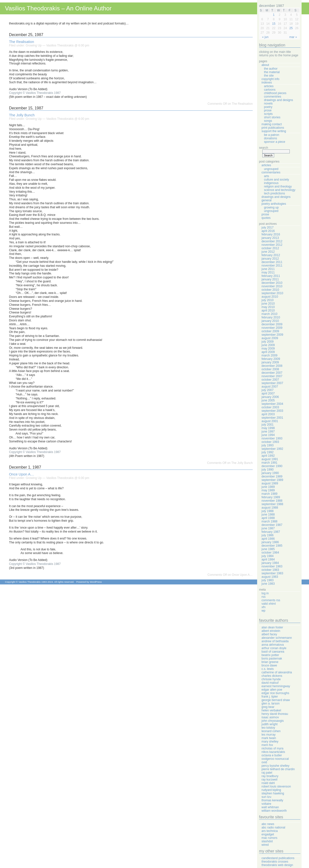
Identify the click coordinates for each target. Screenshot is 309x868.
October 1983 (270, 570)
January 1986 (270, 542)
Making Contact (272, 124)
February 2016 (271, 234)
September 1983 (272, 573)
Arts (267, 176)
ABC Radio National (273, 827)
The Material (272, 72)
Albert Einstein (271, 631)
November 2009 (272, 328)
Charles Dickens (272, 676)
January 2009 (270, 362)
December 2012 (272, 241)
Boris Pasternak (272, 659)
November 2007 (272, 376)
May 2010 (268, 307)
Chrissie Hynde (271, 679)
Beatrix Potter (270, 655)
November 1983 (272, 566)
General (267, 200)
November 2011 (272, 266)
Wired (265, 845)
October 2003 (270, 407)
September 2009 (272, 335)
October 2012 (270, 248)
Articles (269, 86)
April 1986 (268, 539)
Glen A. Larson (271, 703)
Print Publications (273, 128)
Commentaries (271, 172)
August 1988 (270, 508)
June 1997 (268, 432)
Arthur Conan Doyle (274, 648)
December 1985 (272, 546)
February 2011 (271, 276)
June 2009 (268, 345)
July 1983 (268, 580)
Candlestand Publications (278, 858)
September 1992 (272, 449)
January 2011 (270, 279)
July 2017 (268, 227)
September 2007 (272, 383)
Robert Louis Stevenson (276, 786)
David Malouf (270, 683)
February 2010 (271, 317)
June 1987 (268, 528)
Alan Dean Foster (272, 627)
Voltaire (266, 804)
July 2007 (268, 390)
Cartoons (270, 90)
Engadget (268, 834)
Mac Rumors (269, 838)
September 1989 (272, 480)
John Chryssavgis (273, 721)
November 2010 (272, 286)
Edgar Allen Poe (272, 690)
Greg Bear (268, 707)
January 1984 (270, 563)
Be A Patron (272, 135)
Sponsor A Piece (275, 142)
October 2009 (270, 331)
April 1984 (268, 559)
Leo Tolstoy (268, 728)
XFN (264, 607)
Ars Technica (270, 831)
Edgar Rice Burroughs (275, 693)
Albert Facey (269, 634)
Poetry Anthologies (274, 204)
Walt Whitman (270, 807)
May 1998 (268, 428)
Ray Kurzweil (269, 780)
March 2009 (269, 355)
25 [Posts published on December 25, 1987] (291, 28)
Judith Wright (270, 724)
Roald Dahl (268, 783)
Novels (268, 103)
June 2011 (268, 269)
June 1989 (268, 487)
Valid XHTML (269, 604)
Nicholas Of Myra (273, 748)
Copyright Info (270, 79)
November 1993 (272, 438)
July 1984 (268, 556)
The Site (269, 76)
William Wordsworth (274, 811)
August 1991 (270, 459)
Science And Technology (280, 190)
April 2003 (268, 414)
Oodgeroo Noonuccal (275, 759)
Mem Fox (267, 745)
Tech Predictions (275, 193)
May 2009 (268, 349)
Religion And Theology (278, 186)
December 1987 (272, 525)
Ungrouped (271, 169)
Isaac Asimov (270, 717)
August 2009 (270, 338)
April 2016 (268, 231)
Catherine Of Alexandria (277, 672)
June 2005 (268, 400)
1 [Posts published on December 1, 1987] (274, 15)
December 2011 (272, 262)
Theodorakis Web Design (277, 865)
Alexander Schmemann (277, 638)
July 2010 (268, 300)
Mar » (293, 37)
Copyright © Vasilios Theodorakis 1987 (35, 93)
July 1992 (268, 452)
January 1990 (270, 473)
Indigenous (271, 183)
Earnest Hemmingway (276, 686)
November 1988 (272, 501)
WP (264, 611)
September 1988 (272, 504)
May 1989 (268, 490)
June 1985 (268, 549)
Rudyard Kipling (271, 790)
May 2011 (268, 272)
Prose (268, 110)
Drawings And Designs (279, 100)
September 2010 (272, 293)
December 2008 (272, 366)
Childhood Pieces (275, 93)
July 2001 (268, 425)
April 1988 (268, 518)
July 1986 (268, 535)
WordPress (96, 582)
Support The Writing (274, 131)
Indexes (267, 83)
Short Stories (272, 117)
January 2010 (270, 321)
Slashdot (267, 841)
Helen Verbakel (271, 710)
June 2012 (268, 252)
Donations (271, 138)
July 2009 (268, 342)
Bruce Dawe (269, 665)
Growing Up (34, 45)
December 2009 (272, 324)
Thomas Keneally (272, 800)
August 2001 (270, 421)
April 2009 (268, 352)
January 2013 (270, 238)
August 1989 (270, 483)
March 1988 (269, 521)
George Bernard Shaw (276, 700)
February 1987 (271, 532)
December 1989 (272, 476)
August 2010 (270, 297)
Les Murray (269, 735)
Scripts (268, 114)
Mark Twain (269, 738)
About (265, 65)
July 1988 (268, 511)
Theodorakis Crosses (275, 862)
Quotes (266, 218)
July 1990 (268, 470)
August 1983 (270, 577)
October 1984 (270, 553)
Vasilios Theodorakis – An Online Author (58, 8)
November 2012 (272, 245)
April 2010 (268, 310)
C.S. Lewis (268, 669)
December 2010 (272, 283)
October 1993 (270, 442)
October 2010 (270, 290)
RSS (264, 597)
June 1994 (268, 435)
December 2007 (272, 373)
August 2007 (270, 387)
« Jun (265, 37)
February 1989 (271, 497)
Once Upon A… (21, 474)
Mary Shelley (270, 742)
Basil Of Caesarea (273, 652)
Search (264, 148)
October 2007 (270, 380)
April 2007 (268, 393)
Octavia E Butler (272, 755)
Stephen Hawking (273, 793)
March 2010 (269, 314)
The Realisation (21, 42)
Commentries (273, 97)
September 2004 (272, 404)
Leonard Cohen (271, 731)
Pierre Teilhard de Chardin (278, 769)
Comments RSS (271, 600)
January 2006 (270, 397)
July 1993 (268, 445)
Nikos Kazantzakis (273, 752)
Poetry (268, 107)
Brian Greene (270, 662)
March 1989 (269, 494)
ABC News (268, 824)
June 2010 (268, 304)
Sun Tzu (266, 797)
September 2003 (272, 411)
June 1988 (268, 515)
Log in (265, 593)
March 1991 (269, 463)
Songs (268, 121)
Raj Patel (267, 773)
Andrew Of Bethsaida (275, 641)
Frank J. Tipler (270, 697)
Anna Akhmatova (273, 645)
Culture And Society (277, 180)
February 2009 (271, 359)
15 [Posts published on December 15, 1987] (274, 24)
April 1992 (268, 456)
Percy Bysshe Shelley (276, 766)
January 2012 (270, 259)
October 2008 (270, 369)
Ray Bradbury (270, 776)
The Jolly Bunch (22, 115)
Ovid (264, 762)
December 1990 (272, 466)
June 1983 (268, 584)
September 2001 (272, 418)
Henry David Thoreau (275, 714)
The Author (271, 69)
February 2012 (271, 255)
